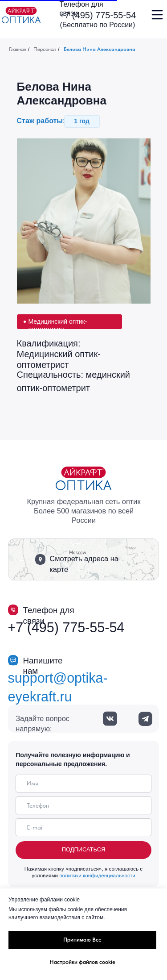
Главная (17, 49)
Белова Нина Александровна (100, 49)
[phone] (83, 805)
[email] (83, 827)
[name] (83, 784)
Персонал (45, 49)
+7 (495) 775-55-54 (98, 15)
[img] (21, 15)
